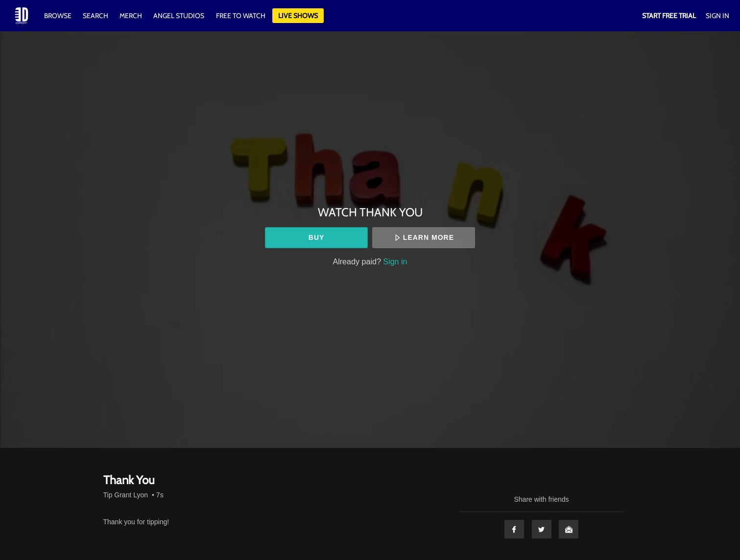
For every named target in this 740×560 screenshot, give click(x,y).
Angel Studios (179, 16)
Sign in (395, 261)
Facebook (514, 529)
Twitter (542, 529)
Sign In (717, 16)
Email (569, 529)
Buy (317, 237)
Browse (59, 16)
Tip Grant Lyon (126, 495)
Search (96, 16)
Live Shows (298, 16)
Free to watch (241, 16)
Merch (131, 16)
